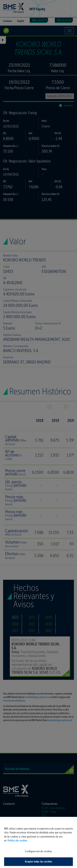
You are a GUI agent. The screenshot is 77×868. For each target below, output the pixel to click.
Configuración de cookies (38, 853)
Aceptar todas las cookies (38, 864)
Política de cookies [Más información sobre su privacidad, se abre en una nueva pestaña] (17, 843)
